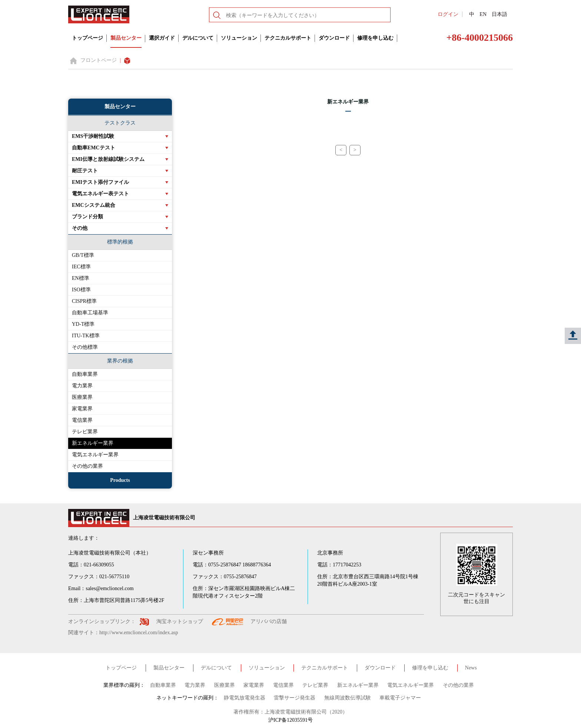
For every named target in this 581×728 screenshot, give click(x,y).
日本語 (499, 14)
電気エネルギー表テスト (100, 194)
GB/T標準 (83, 255)
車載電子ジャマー (400, 698)
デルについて (198, 38)
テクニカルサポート (288, 38)
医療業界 (82, 397)
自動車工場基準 (90, 313)
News (471, 668)
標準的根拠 (120, 242)
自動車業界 (85, 374)
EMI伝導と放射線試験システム (108, 159)
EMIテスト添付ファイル (100, 182)
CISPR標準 (84, 301)
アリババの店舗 (269, 621)
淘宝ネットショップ (180, 621)
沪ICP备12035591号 (290, 720)
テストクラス (120, 123)
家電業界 (82, 409)
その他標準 (85, 347)
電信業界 (82, 420)
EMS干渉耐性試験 (93, 136)
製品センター (126, 38)
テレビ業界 (85, 432)
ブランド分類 (87, 217)
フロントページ (99, 60)
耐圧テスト (85, 171)
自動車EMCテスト (94, 148)
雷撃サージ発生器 (295, 698)
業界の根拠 (120, 361)
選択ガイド (162, 38)
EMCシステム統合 (94, 205)
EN (483, 14)
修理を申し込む (375, 38)
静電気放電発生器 (245, 698)
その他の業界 (87, 466)
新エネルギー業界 (93, 443)
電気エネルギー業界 (95, 455)
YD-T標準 (83, 324)
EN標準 (81, 278)
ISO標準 (81, 290)
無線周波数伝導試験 (348, 698)
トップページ (87, 38)
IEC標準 (81, 267)
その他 (80, 228)
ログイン (448, 14)
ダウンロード (334, 38)
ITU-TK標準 (86, 336)
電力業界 (82, 386)
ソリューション (239, 38)
